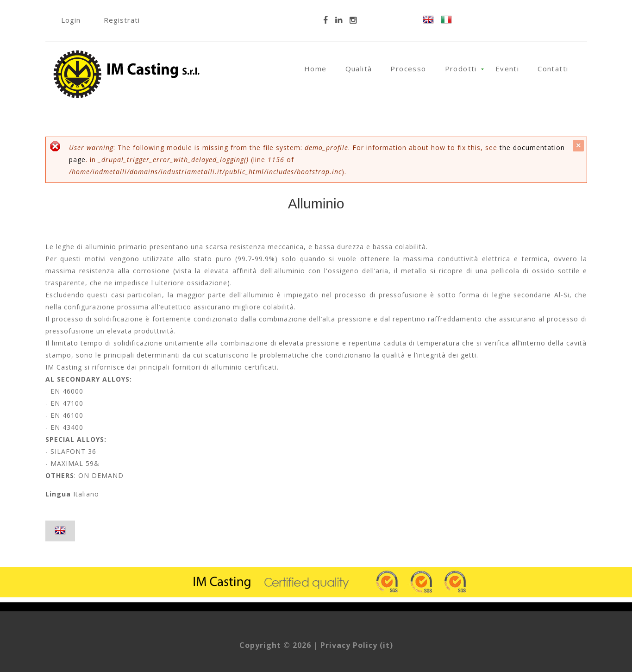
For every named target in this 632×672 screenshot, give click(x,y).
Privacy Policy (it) (357, 645)
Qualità (359, 69)
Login (71, 20)
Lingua (58, 494)
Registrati (122, 20)
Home (316, 69)
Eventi (507, 69)
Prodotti (461, 69)
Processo (408, 69)
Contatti (553, 69)
